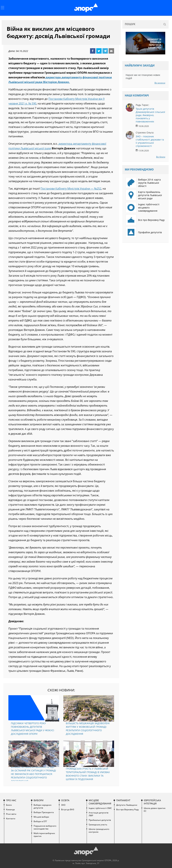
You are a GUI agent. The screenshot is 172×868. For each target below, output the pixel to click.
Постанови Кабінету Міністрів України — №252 (71, 189)
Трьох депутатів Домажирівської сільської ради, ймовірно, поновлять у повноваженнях (150, 115)
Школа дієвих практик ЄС (155, 810)
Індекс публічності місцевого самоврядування (143, 207)
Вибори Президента (44, 812)
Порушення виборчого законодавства (45, 827)
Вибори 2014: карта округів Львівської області (143, 183)
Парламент (123, 800)
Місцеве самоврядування (100, 802)
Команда (10, 809)
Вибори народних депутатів (42, 806)
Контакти (11, 819)
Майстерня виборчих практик (44, 835)
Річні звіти (11, 814)
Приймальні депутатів (100, 820)
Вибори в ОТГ (40, 821)
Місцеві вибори (41, 817)
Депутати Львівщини (127, 805)
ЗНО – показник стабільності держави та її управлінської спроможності (150, 141)
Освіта (65, 800)
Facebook (93, 51)
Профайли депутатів (144, 232)
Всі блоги (161, 157)
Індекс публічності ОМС (100, 808)
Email (111, 51)
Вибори (39, 800)
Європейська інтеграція (152, 802)
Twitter (99, 51)
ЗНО (63, 805)
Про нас (11, 800)
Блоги (9, 805)
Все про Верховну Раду (145, 220)
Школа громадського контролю (99, 830)
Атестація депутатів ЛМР (99, 814)
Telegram (105, 51)
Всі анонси (160, 83)
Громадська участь (98, 825)
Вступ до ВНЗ (68, 809)
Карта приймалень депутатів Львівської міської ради (144, 195)
